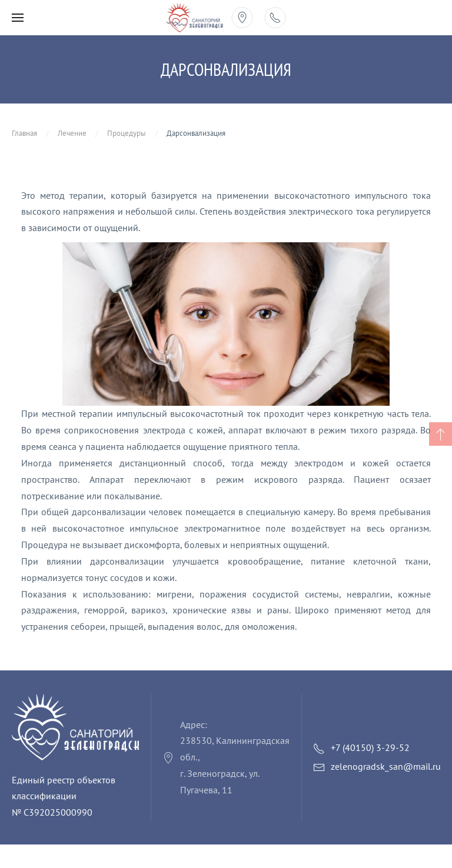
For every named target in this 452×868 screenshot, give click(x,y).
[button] (18, 18)
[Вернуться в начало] (195, 18)
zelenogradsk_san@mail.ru (386, 766)
